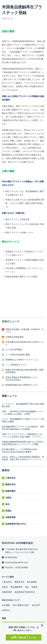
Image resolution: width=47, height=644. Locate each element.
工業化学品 (10, 478)
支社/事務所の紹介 (21, 605)
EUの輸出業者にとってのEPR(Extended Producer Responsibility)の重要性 (19, 451)
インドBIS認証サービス (16, 365)
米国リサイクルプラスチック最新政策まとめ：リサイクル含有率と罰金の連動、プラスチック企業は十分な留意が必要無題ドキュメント (23, 436)
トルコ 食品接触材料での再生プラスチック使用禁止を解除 (23, 420)
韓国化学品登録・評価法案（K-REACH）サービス (25, 331)
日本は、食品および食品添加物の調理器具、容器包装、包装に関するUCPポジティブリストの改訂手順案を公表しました (23, 458)
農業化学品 (10, 484)
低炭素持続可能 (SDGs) (16, 524)
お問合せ (6, 610)
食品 (7, 504)
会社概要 (6, 605)
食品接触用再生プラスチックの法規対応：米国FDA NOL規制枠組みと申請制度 (23, 428)
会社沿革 (36, 605)
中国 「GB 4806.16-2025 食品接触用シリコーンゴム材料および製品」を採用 (23, 413)
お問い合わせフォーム (24, 637)
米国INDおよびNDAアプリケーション (22, 360)
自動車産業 (10, 517)
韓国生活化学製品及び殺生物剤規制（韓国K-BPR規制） (24, 371)
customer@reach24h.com (16, 562)
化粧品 (8, 498)
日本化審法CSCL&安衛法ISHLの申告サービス (25, 343)
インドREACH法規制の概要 (18, 355)
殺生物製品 (32, 582)
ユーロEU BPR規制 (14, 350)
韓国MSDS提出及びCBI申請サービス (22, 385)
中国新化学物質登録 (14, 337)
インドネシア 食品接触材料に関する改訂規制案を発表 (23, 405)
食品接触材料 (16, 587)
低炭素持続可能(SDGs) (25, 592)
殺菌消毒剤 (10, 491)
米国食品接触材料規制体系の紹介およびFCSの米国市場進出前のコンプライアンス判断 (23, 443)
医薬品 (8, 511)
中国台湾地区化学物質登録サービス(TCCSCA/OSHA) (21, 379)
